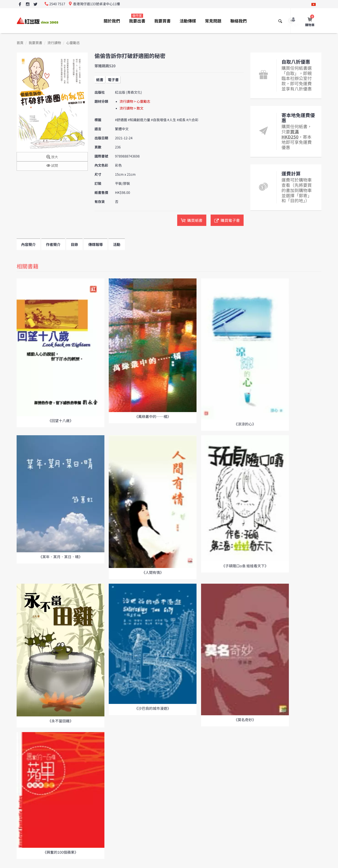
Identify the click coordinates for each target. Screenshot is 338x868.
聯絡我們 (238, 21)
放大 (52, 157)
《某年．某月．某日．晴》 (61, 557)
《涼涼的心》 (245, 424)
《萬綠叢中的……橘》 (153, 416)
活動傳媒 (188, 21)
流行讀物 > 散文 (132, 108)
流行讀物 (54, 43)
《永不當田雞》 (61, 721)
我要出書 (137, 19)
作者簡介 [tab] (53, 244)
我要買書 (162, 21)
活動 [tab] (117, 244)
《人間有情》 (153, 572)
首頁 (20, 43)
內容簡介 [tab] (28, 244)
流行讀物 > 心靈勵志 (135, 101)
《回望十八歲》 (61, 420)
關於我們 (112, 21)
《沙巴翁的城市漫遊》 (153, 708)
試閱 (52, 166)
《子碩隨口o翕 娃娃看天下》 (245, 566)
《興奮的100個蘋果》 (61, 852)
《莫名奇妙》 (245, 720)
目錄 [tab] (74, 244)
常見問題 (213, 21)
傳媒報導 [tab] (96, 244)
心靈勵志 (73, 43)
